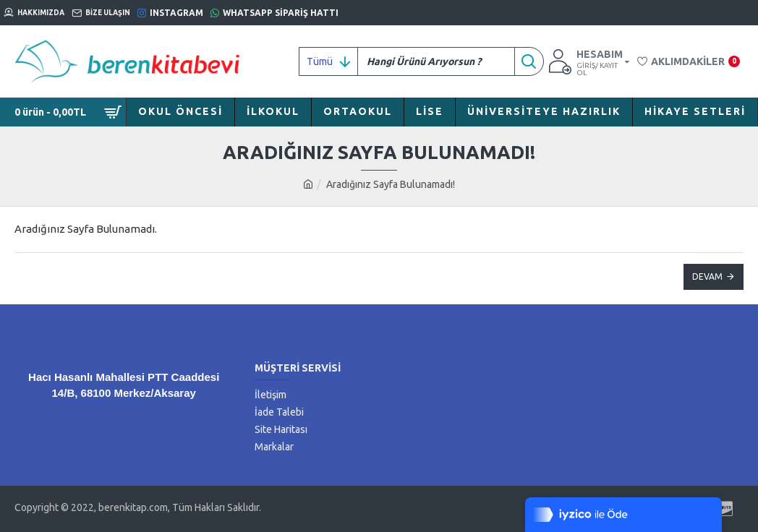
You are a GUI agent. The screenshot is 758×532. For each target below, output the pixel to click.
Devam (707, 276)
